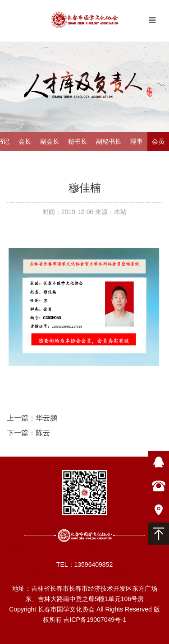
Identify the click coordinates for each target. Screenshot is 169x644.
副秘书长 (109, 141)
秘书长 (78, 141)
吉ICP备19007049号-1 (95, 620)
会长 (25, 141)
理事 (137, 141)
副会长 (50, 141)
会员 (158, 141)
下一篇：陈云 (28, 433)
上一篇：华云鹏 (32, 418)
